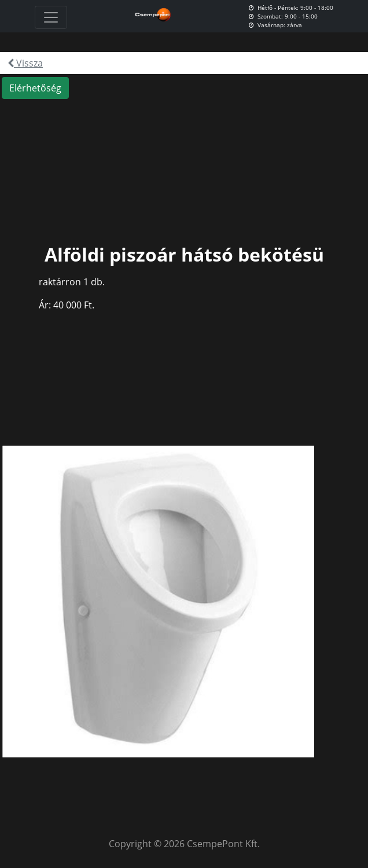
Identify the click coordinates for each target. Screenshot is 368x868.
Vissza (25, 63)
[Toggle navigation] (51, 17)
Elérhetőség (35, 88)
